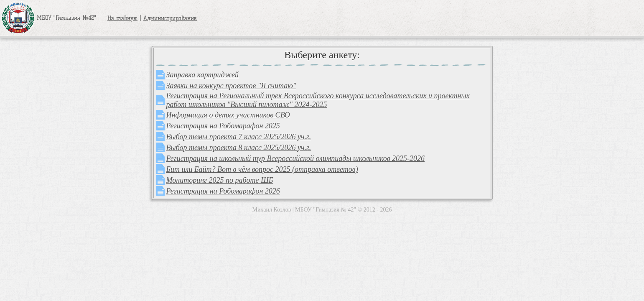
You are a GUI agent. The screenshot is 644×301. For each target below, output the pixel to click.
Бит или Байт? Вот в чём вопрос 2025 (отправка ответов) (262, 169)
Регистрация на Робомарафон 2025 (223, 126)
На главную (122, 18)
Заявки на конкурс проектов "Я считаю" (231, 86)
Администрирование (170, 18)
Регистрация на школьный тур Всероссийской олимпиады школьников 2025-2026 (296, 158)
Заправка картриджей (203, 75)
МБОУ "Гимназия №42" (49, 18)
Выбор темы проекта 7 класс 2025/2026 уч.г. (239, 137)
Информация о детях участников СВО (228, 115)
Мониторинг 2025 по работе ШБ (220, 180)
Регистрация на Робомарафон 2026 (223, 191)
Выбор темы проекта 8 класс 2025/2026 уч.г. (239, 148)
